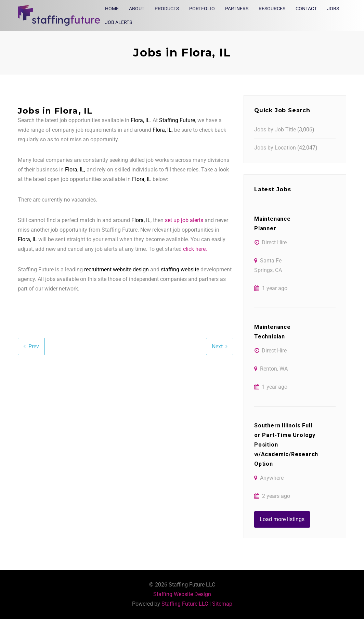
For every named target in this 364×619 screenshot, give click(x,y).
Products (167, 9)
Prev (34, 346)
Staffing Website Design (182, 594)
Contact (306, 9)
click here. (195, 249)
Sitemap (222, 604)
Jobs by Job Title (275, 130)
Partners (237, 9)
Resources (272, 9)
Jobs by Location (275, 148)
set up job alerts (184, 220)
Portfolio (202, 9)
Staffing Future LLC (185, 604)
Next (217, 346)
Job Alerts (119, 22)
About (137, 9)
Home (112, 9)
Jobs (333, 9)
